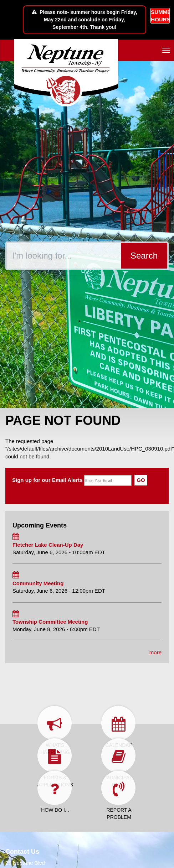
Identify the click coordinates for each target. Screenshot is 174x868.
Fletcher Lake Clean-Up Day (48, 545)
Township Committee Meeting (50, 622)
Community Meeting (38, 583)
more (155, 652)
